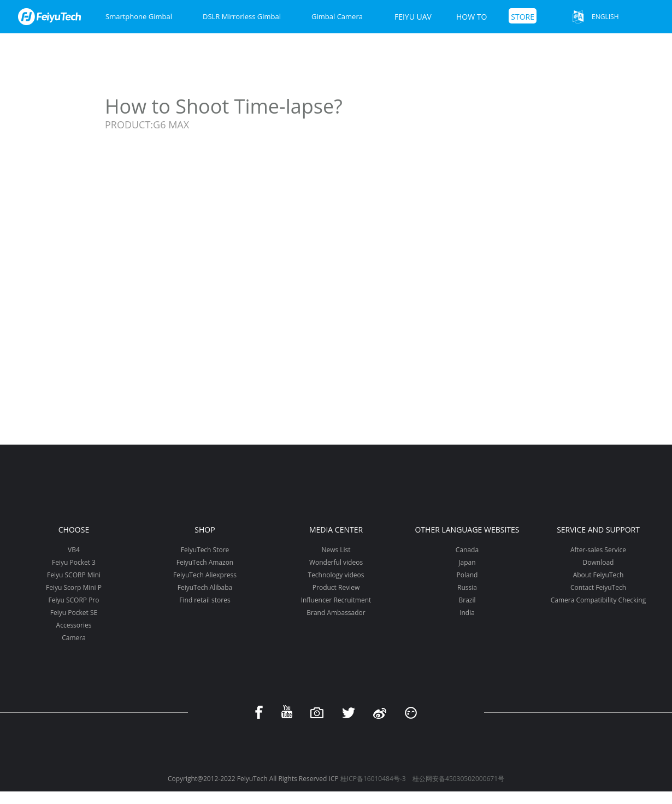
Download (599, 562)
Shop (205, 530)
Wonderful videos (336, 562)
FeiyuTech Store (205, 550)
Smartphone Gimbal (139, 16)
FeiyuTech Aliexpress (205, 575)
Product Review (336, 587)
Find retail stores (205, 600)
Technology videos (336, 575)
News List (336, 550)
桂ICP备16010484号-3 (373, 779)
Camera (74, 638)
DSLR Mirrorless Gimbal (242, 16)
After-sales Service (598, 550)
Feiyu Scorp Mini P (74, 587)
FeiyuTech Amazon (205, 562)
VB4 (74, 550)
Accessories (74, 625)
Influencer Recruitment (336, 600)
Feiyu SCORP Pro (73, 600)
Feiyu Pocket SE (74, 613)
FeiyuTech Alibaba (205, 587)
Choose (74, 530)
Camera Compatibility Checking (598, 600)
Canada (467, 550)
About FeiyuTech (599, 575)
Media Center (336, 530)
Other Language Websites (467, 530)
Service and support (598, 530)
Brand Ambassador (336, 613)
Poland (467, 575)
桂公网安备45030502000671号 (458, 779)
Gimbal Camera (337, 16)
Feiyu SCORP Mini (74, 575)
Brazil (467, 600)
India (467, 613)
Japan (467, 562)
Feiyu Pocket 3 (74, 562)
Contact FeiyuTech (598, 587)
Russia (467, 587)
